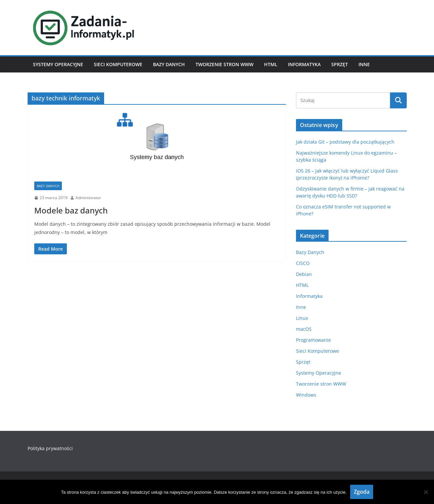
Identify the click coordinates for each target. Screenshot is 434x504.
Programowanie (313, 340)
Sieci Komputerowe (118, 64)
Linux (302, 318)
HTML (271, 64)
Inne (364, 64)
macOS (304, 329)
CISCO (303, 263)
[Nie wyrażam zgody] (426, 492)
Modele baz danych (71, 210)
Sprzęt (340, 64)
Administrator (88, 198)
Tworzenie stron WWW (224, 64)
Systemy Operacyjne (58, 64)
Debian (304, 274)
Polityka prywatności (50, 448)
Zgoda (362, 492)
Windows (306, 395)
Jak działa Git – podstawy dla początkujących (345, 142)
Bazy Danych (169, 64)
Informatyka (304, 64)
